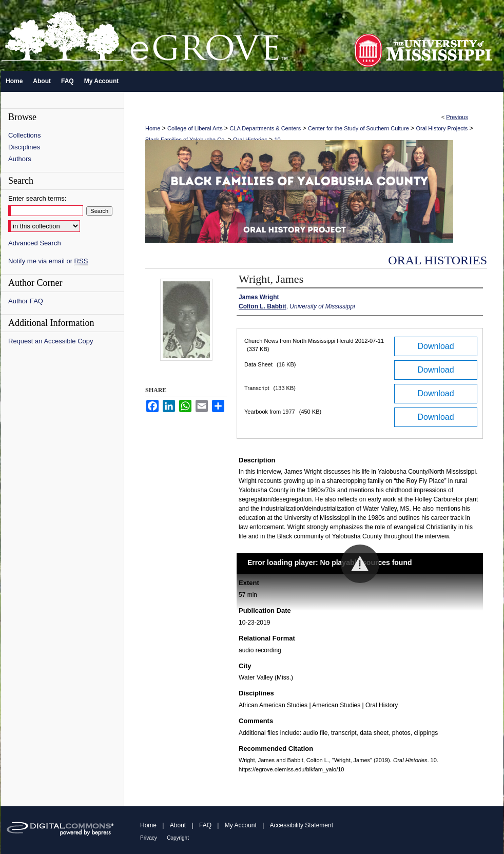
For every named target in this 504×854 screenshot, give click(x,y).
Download (435, 346)
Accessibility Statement (302, 825)
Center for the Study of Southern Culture (358, 128)
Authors (20, 159)
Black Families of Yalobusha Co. (186, 140)
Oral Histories (250, 140)
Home (153, 128)
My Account (241, 825)
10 (277, 140)
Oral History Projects (442, 128)
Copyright (178, 838)
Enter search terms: (37, 198)
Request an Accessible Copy (51, 341)
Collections (25, 135)
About (178, 825)
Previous (457, 117)
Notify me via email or (48, 261)
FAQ (205, 825)
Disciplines (24, 147)
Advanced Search (35, 243)
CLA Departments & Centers (265, 128)
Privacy (149, 838)
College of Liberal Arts (195, 128)
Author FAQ (26, 301)
